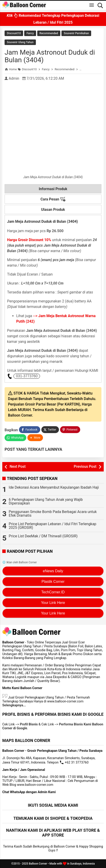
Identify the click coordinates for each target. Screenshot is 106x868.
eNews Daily (53, 571)
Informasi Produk (53, 189)
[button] (35, 438)
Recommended (49, 33)
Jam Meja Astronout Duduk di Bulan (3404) (50, 56)
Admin (14, 78)
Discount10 (14, 33)
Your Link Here (53, 603)
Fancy (30, 33)
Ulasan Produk (53, 210)
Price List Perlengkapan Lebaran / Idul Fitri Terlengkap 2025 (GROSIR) (52, 526)
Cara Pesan (53, 199)
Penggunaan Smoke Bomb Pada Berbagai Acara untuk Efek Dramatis (53, 514)
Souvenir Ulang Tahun (20, 42)
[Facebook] (29, 430)
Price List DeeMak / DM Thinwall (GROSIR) (43, 536)
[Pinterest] (70, 430)
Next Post (18, 466)
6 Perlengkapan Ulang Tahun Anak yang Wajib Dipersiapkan (46, 501)
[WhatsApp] (15, 438)
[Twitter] (50, 430)
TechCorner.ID (53, 592)
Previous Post (85, 466)
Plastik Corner (53, 582)
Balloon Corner (38, 864)
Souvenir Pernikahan (76, 33)
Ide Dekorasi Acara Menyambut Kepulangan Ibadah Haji (54, 487)
